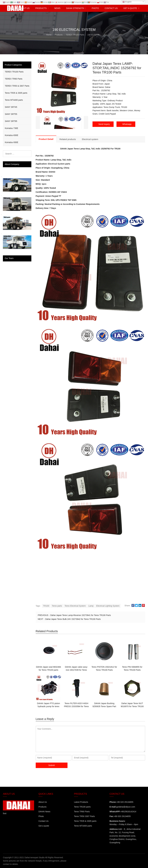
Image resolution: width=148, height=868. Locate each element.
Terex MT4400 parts (14, 100)
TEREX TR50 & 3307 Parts (17, 86)
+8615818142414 (128, 812)
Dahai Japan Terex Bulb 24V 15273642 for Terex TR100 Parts (73, 619)
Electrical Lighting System (108, 606)
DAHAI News (44, 812)
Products (42, 807)
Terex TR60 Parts (82, 812)
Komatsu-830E (11, 135)
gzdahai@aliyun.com (126, 807)
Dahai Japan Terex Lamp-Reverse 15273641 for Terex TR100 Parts (81, 615)
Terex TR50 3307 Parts (84, 816)
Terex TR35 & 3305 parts (16, 93)
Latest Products (81, 802)
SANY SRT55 (11, 114)
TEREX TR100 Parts (14, 72)
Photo (41, 816)
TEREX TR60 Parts (14, 79)
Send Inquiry (104, 124)
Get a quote (44, 826)
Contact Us (43, 821)
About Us (43, 802)
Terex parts (57, 606)
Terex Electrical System (75, 606)
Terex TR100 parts (82, 807)
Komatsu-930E (11, 142)
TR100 (46, 606)
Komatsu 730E (11, 128)
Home (10, 8)
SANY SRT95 (11, 121)
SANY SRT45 (11, 107)
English (127, 2)
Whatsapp (127, 124)
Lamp (91, 606)
